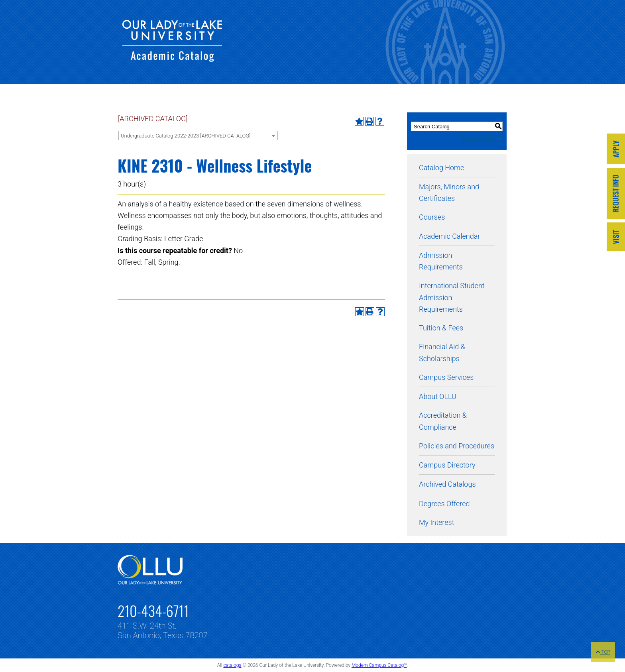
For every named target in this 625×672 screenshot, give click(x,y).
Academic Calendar (449, 236)
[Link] (616, 150)
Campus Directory (447, 465)
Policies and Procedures (457, 446)
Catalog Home (441, 168)
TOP (603, 652)
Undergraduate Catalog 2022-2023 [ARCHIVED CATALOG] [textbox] (186, 136)
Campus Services (446, 377)
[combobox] (198, 136)
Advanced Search (482, 138)
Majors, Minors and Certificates (449, 193)
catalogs (232, 665)
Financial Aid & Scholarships (442, 352)
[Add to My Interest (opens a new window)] (359, 121)
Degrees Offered (444, 504)
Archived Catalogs (447, 484)
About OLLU (438, 396)
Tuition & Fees (441, 328)
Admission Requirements (441, 261)
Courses (432, 217)
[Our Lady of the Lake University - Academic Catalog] (172, 59)
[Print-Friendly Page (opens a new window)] (369, 121)
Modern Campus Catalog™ (379, 665)
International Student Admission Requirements (452, 297)
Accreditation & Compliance (443, 421)
